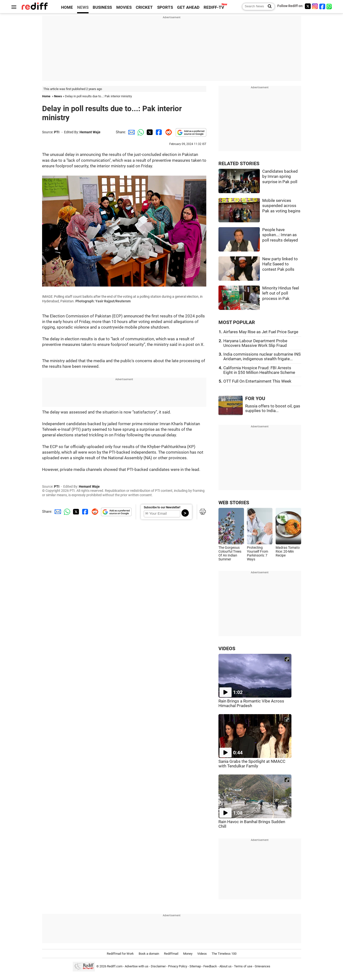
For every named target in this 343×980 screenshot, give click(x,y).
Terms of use (243, 966)
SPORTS (165, 7)
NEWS (83, 7)
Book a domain (149, 954)
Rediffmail (171, 954)
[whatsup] (330, 6)
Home (46, 96)
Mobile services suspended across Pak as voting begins (281, 206)
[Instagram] (315, 6)
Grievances (262, 966)
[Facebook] (322, 6)
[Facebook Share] (158, 132)
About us (226, 966)
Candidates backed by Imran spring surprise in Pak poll (280, 177)
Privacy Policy (178, 966)
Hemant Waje (90, 132)
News (58, 96)
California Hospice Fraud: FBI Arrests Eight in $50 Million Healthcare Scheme (259, 370)
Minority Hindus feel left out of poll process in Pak (281, 293)
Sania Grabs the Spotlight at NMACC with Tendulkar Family (252, 764)
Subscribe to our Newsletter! (162, 507)
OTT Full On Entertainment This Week (257, 381)
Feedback (210, 966)
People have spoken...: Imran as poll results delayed (280, 235)
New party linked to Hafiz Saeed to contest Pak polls (280, 264)
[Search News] (268, 7)
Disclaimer (158, 966)
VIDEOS (227, 649)
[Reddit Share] (168, 132)
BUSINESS (102, 7)
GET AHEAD (188, 7)
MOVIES (124, 7)
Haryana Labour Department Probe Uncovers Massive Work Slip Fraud (255, 343)
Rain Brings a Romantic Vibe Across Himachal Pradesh (251, 703)
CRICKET (144, 7)
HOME (67, 7)
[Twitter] (308, 6)
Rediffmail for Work (120, 954)
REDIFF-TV (214, 7)
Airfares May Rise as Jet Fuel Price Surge (261, 332)
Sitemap (195, 966)
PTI (57, 132)
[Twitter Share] (149, 132)
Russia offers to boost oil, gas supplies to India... (273, 408)
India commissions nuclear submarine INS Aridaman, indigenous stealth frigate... (262, 357)
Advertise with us (137, 966)
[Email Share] (131, 132)
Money (188, 954)
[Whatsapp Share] (140, 132)
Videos (202, 954)
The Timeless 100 (224, 954)
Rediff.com (115, 966)
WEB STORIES (234, 503)
